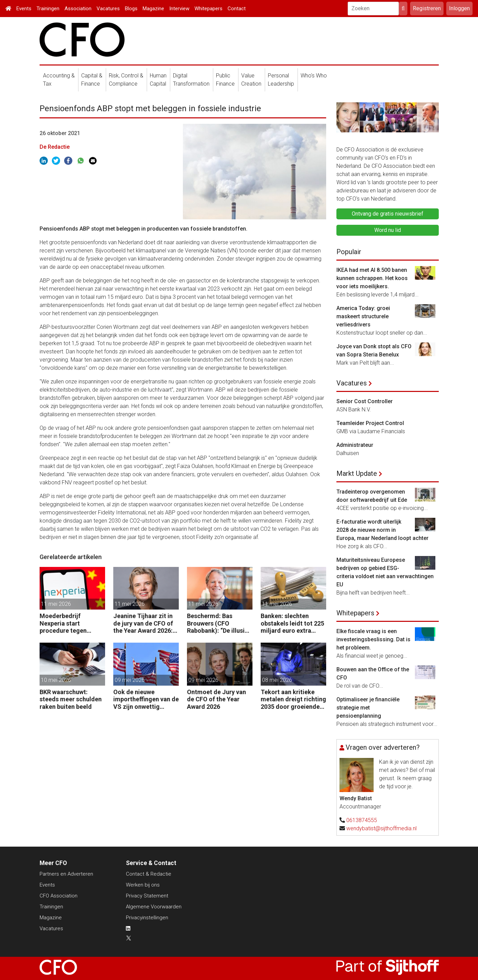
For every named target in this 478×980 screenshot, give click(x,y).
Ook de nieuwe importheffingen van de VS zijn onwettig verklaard (146, 699)
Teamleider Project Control (370, 423)
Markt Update (357, 473)
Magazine (153, 9)
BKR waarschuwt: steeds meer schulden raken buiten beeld (71, 699)
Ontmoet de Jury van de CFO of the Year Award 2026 (216, 699)
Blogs (131, 9)
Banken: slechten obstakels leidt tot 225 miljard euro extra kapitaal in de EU (292, 623)
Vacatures (108, 9)
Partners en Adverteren (66, 874)
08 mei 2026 (277, 680)
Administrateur (355, 445)
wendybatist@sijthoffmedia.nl (381, 828)
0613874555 (362, 820)
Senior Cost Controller (365, 401)
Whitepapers (208, 9)
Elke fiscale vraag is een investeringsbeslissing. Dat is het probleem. (373, 639)
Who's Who (314, 76)
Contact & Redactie (149, 874)
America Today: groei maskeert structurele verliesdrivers (363, 316)
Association (78, 9)
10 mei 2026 (56, 680)
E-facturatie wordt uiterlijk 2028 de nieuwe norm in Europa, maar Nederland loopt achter (382, 530)
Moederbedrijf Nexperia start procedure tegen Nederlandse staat (66, 623)
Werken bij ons (143, 885)
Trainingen (48, 9)
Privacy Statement (147, 896)
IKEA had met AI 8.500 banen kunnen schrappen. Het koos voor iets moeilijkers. (372, 278)
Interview (179, 9)
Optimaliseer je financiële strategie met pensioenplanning (368, 708)
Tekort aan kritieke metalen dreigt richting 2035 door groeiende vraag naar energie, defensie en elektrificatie (293, 699)
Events (24, 9)
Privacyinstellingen (147, 918)
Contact (237, 9)
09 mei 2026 (130, 680)
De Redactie (55, 147)
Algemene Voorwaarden (154, 907)
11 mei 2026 (56, 604)
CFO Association (59, 896)
